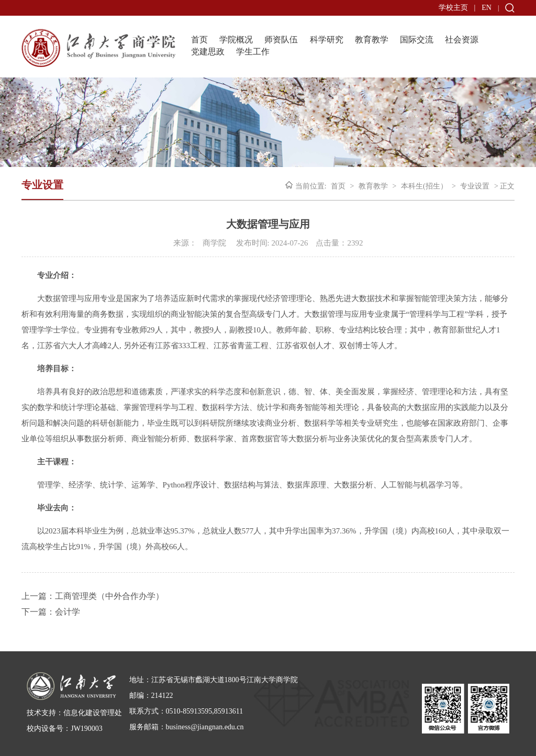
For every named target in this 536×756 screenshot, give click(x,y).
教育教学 (372, 40)
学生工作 (253, 52)
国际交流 (417, 40)
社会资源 (462, 40)
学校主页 (453, 8)
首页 (199, 40)
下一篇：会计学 (51, 612)
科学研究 (327, 40)
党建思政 (208, 52)
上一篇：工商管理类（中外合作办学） (93, 596)
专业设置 (475, 186)
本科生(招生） (424, 186)
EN (487, 8)
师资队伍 (281, 40)
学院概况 (236, 40)
